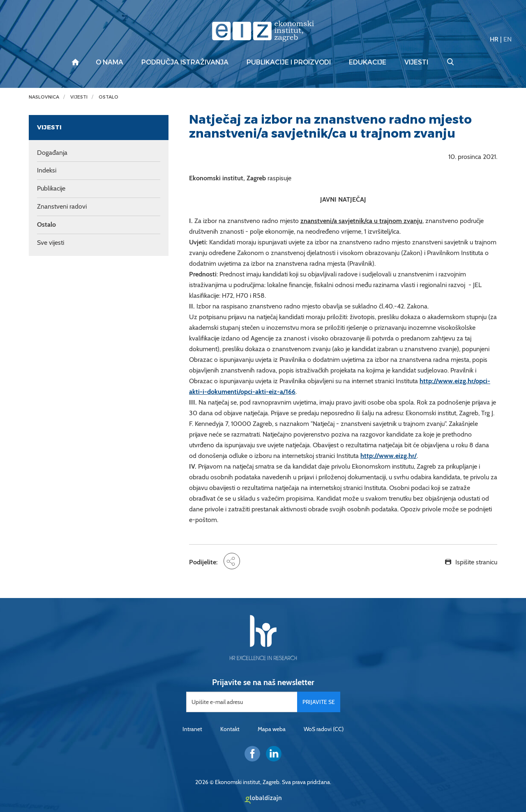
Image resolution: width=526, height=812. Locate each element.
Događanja (52, 153)
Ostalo (108, 97)
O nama (110, 62)
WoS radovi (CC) (324, 729)
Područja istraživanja (185, 62)
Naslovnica (44, 97)
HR (494, 39)
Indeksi (47, 170)
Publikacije (51, 188)
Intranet (192, 729)
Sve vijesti (51, 243)
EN (508, 39)
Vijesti (416, 62)
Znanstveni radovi (62, 206)
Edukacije (368, 62)
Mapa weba (272, 729)
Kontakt (230, 729)
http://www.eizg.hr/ (389, 456)
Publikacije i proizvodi (289, 62)
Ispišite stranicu (476, 562)
